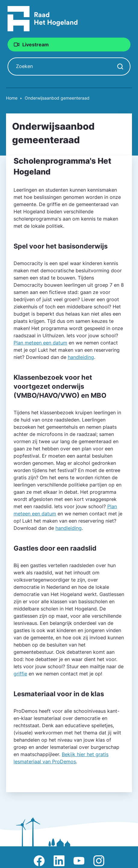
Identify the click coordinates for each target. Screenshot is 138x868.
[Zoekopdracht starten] (120, 66)
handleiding (81, 357)
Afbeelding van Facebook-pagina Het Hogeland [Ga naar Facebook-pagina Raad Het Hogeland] (39, 861)
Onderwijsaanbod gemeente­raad (57, 98)
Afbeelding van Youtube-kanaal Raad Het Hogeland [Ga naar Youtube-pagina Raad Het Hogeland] (79, 861)
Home (12, 98)
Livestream (36, 45)
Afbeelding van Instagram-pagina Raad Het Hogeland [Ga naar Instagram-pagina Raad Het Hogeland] (99, 861)
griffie (20, 674)
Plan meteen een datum (40, 343)
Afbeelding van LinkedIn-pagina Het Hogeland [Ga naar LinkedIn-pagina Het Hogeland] (59, 861)
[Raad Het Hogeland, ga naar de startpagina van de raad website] (43, 18)
